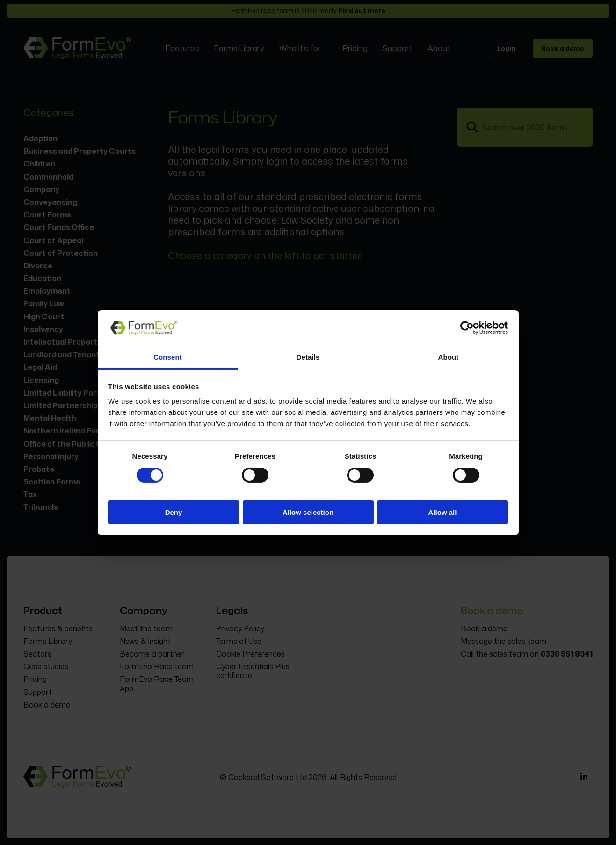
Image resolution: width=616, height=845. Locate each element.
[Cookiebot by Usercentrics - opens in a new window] (467, 328)
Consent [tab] (168, 357)
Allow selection (308, 512)
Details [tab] (308, 357)
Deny (174, 512)
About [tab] (449, 357)
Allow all (443, 512)
